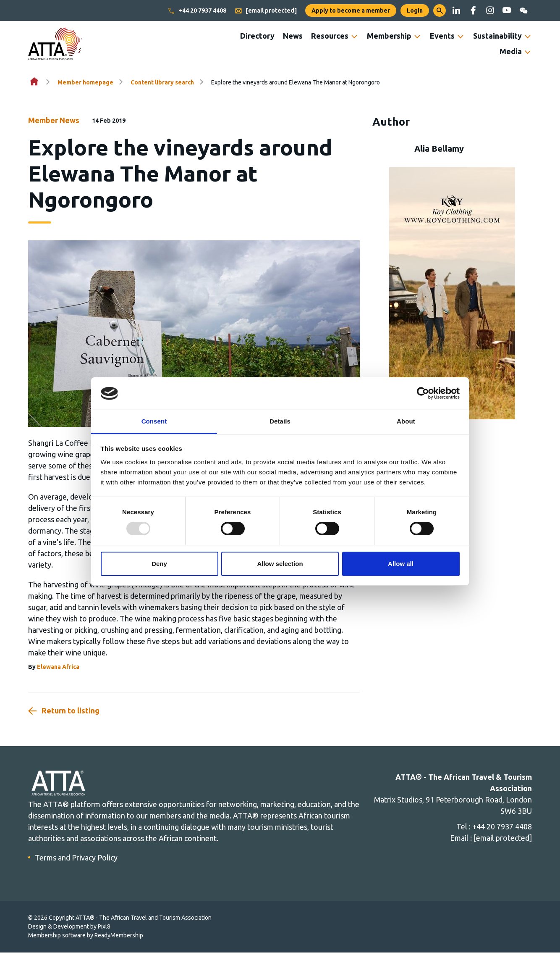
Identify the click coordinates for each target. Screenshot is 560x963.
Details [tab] (280, 421)
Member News (54, 120)
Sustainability (497, 36)
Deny (159, 564)
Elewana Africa (58, 667)
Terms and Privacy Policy (76, 858)
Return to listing (71, 710)
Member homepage (85, 82)
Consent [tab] (154, 421)
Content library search (162, 82)
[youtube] (507, 11)
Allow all (401, 564)
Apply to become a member (351, 11)
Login (415, 11)
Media (511, 51)
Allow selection (280, 564)
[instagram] (490, 11)
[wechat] (523, 11)
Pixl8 (104, 926)
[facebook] (473, 11)
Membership (389, 36)
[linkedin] (456, 11)
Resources (330, 36)
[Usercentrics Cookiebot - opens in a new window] (423, 393)
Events (442, 36)
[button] (440, 11)
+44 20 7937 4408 (197, 11)
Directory (257, 36)
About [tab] (406, 421)
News (293, 36)
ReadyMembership (119, 935)
